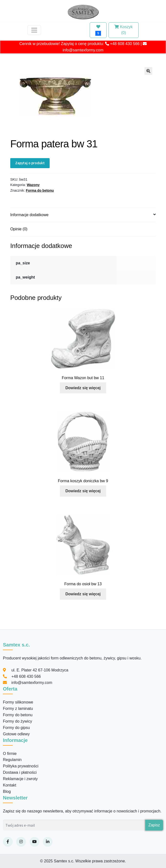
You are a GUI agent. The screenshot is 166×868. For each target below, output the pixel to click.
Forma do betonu (40, 190)
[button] (148, 71)
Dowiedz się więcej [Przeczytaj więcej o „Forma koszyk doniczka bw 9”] (83, 491)
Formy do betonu (18, 715)
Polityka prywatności (21, 766)
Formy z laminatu (18, 709)
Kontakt (10, 785)
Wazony (33, 185)
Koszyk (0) (123, 30)
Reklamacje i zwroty (20, 779)
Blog (7, 792)
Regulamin (12, 760)
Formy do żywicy (17, 721)
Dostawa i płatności (20, 772)
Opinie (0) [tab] (19, 229)
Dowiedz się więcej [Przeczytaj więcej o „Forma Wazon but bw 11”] (83, 388)
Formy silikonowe (18, 702)
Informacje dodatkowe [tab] (29, 215)
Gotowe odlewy (16, 734)
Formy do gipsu (16, 728)
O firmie (10, 754)
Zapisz (154, 825)
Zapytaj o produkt (30, 163)
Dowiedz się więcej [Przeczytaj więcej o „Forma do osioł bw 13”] (83, 594)
